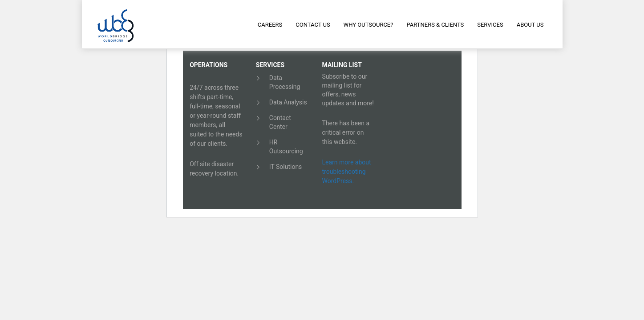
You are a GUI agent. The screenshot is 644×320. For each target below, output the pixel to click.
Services (490, 25)
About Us (530, 25)
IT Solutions (286, 167)
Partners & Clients (435, 25)
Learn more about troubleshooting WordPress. (347, 172)
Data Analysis (288, 102)
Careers (270, 25)
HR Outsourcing (286, 147)
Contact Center (280, 122)
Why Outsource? (369, 25)
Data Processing (285, 82)
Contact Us (313, 25)
